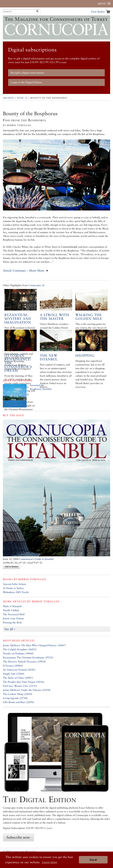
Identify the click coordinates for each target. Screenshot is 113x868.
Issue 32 (22, 98)
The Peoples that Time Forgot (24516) (24, 682)
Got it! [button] (93, 860)
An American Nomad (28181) (19, 670)
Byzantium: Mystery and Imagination (18, 319)
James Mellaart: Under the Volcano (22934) (27, 690)
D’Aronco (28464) (13, 666)
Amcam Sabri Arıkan (14, 584)
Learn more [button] (49, 862)
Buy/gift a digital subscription (27, 73)
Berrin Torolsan (32, 579)
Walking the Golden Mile (89, 317)
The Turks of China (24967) (18, 678)
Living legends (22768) (15, 698)
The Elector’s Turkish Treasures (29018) (24, 661)
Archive (8, 98)
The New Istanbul (49, 357)
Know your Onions (13, 618)
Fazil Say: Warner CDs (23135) (20, 686)
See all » (10, 629)
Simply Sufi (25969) (14, 674)
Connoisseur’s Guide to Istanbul (36, 559)
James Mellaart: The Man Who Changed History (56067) (34, 645)
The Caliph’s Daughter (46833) (20, 649)
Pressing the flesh (12, 622)
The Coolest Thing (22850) (18, 694)
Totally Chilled (11, 610)
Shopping (85, 355)
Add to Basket (12, 567)
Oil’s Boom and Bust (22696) (18, 702)
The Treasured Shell (14, 614)
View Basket (98, 12)
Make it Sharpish (12, 606)
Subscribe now (18, 837)
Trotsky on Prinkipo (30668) (18, 653)
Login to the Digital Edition (26, 82)
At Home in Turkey (13, 588)
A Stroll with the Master (55, 317)
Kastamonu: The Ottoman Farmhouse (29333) (28, 657)
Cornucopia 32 (36, 285)
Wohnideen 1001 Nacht (16, 592)
